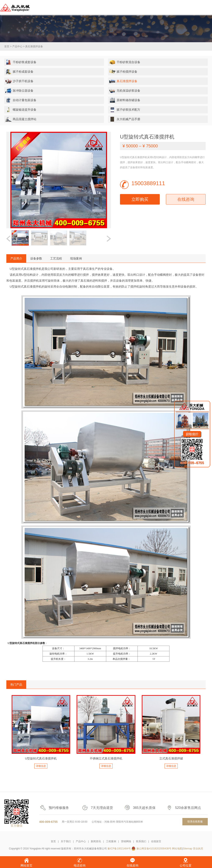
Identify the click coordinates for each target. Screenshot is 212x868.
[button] (109, 239)
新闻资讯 (96, 841)
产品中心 (17, 46)
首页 (7, 46)
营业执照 (198, 849)
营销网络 (126, 841)
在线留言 (156, 841)
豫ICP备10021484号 (119, 849)
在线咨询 (186, 199)
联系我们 (141, 841)
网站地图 (177, 849)
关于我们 (66, 841)
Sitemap (187, 849)
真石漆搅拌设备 (34, 46)
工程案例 (111, 841)
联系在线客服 (195, 822)
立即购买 (140, 199)
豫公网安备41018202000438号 (154, 849)
